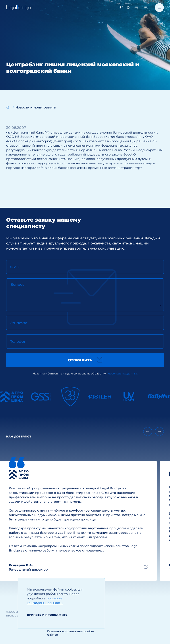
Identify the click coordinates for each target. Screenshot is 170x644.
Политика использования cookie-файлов (71, 633)
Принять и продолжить (47, 615)
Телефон (18, 342)
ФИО (15, 267)
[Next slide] (159, 431)
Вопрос (17, 285)
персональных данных (122, 373)
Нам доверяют (19, 436)
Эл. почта (19, 323)
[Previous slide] (148, 431)
